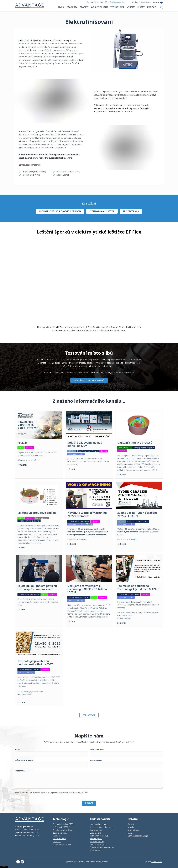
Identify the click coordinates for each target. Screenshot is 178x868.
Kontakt (152, 7)
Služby (141, 7)
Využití (131, 7)
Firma (18, 749)
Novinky (29, 448)
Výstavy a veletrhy (76, 454)
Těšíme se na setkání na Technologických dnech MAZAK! (138, 587)
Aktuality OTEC (125, 448)
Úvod (61, 7)
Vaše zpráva (20, 771)
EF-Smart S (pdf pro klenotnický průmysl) (60, 211)
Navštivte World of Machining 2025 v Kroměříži (87, 514)
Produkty (72, 7)
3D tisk (72, 451)
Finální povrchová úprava (87, 451)
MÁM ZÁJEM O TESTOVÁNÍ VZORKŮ (89, 380)
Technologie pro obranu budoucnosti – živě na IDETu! (36, 663)
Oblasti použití (99, 7)
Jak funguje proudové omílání (37, 513)
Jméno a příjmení (97, 749)
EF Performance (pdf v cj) (102, 211)
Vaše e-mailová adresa (24, 760)
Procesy (84, 7)
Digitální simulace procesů (135, 442)
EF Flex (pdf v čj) (131, 211)
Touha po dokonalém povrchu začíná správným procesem (37, 587)
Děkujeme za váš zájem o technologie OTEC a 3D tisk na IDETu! (87, 589)
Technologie (117, 7)
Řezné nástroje (41, 518)
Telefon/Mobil (96, 760)
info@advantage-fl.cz (117, 2)
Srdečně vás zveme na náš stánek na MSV (85, 444)
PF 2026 (23, 442)
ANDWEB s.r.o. (157, 862)
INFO (21, 448)
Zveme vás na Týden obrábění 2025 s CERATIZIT (137, 514)
